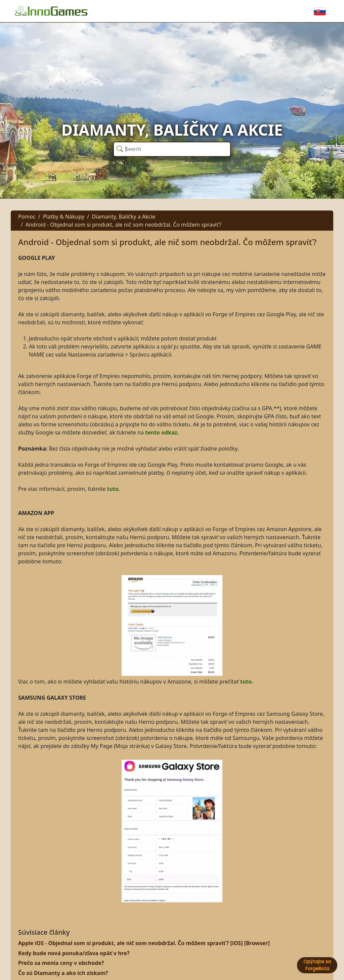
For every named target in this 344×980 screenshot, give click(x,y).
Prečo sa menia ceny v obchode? (61, 963)
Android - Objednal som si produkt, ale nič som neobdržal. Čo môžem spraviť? (123, 225)
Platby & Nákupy (64, 217)
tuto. (114, 489)
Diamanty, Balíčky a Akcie (123, 217)
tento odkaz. (162, 432)
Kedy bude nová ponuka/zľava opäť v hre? (74, 953)
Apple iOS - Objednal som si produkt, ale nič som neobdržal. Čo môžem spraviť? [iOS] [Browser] (144, 943)
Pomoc (27, 217)
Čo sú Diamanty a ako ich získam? (63, 973)
